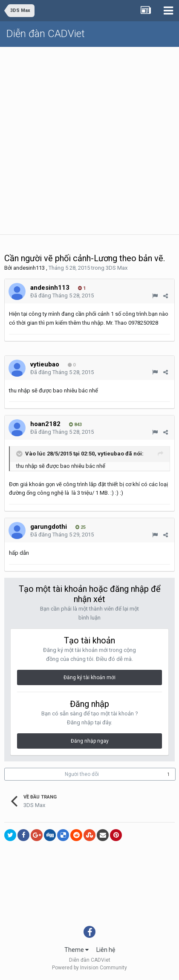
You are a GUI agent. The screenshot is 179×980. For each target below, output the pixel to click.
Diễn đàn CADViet (46, 34)
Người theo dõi (82, 774)
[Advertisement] (89, 141)
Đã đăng (62, 295)
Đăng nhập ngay (90, 741)
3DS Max (117, 268)
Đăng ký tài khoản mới (89, 677)
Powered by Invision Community (89, 968)
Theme (77, 950)
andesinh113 (29, 268)
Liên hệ (106, 950)
